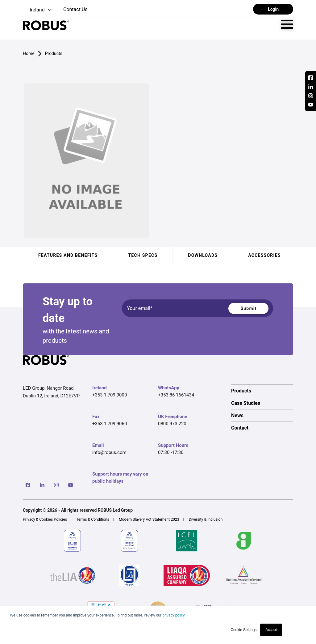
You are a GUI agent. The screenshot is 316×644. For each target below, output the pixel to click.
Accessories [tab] (264, 255)
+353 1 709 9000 (110, 395)
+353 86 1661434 (176, 395)
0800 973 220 (172, 424)
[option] (262, 391)
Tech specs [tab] (143, 255)
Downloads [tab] (203, 255)
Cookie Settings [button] (243, 630)
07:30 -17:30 (171, 452)
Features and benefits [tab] (68, 255)
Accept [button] (271, 630)
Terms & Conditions (93, 519)
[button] (38, 10)
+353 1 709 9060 (110, 424)
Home (29, 53)
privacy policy (173, 615)
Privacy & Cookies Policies (45, 519)
